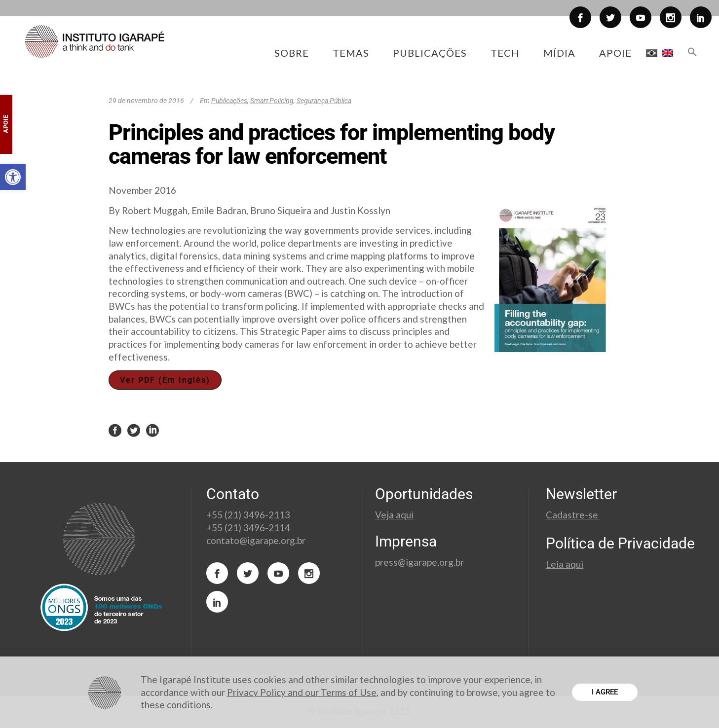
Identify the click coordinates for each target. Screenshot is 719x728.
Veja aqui (394, 515)
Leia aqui (565, 564)
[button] (13, 177)
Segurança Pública (324, 101)
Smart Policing (272, 101)
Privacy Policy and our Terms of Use (302, 692)
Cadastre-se (573, 515)
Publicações (229, 101)
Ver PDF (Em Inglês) (165, 380)
